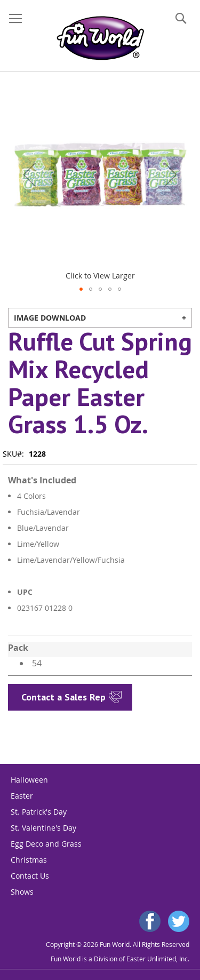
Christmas (29, 860)
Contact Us (30, 876)
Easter (22, 796)
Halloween (29, 780)
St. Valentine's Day (43, 828)
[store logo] (100, 38)
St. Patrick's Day (39, 812)
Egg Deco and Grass (46, 844)
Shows (22, 892)
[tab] (100, 318)
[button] (29, 174)
